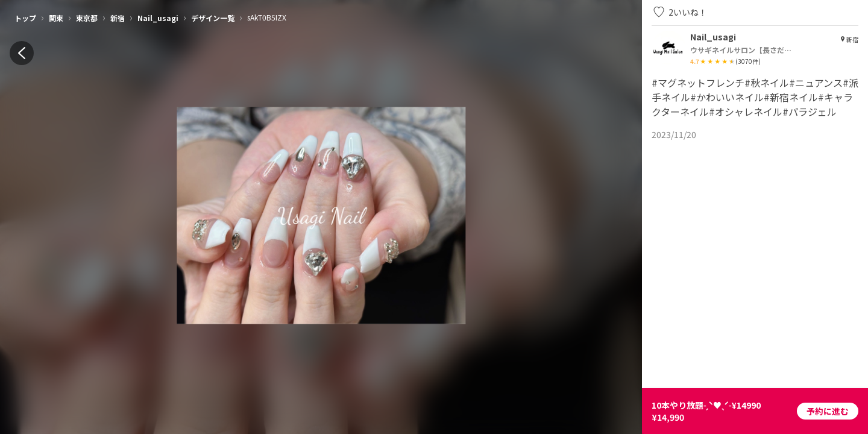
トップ (25, 18)
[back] (22, 53)
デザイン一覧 (213, 18)
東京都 (87, 18)
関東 (56, 18)
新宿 (118, 18)
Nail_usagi (158, 18)
